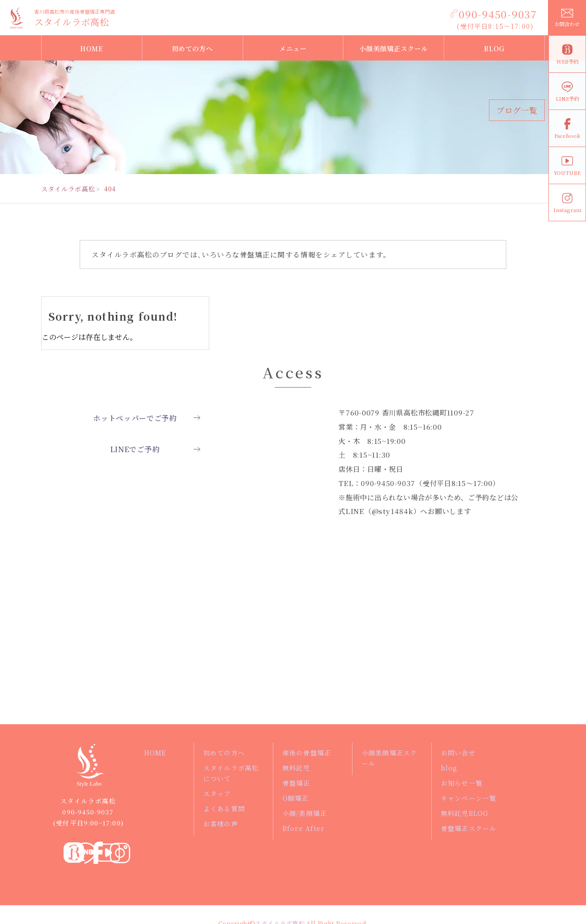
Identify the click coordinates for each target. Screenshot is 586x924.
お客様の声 (221, 824)
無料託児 (296, 768)
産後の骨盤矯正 (307, 753)
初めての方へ (192, 48)
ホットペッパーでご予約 (135, 419)
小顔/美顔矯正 (305, 813)
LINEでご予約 (135, 454)
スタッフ (217, 793)
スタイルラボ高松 (72, 22)
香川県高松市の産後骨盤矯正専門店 (75, 11)
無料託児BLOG (465, 813)
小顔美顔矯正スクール (394, 48)
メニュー (293, 48)
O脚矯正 (296, 798)
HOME (92, 48)
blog (449, 768)
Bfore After (303, 828)
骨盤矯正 (296, 783)
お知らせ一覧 (462, 783)
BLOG (494, 48)
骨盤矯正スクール (469, 828)
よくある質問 (224, 809)
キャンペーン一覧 (469, 798)
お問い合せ (458, 753)
